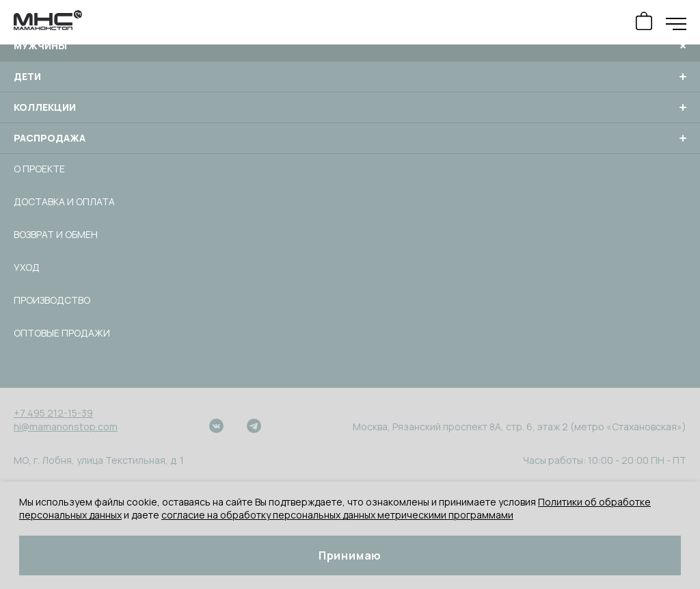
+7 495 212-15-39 (53, 413)
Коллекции (350, 107)
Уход (27, 267)
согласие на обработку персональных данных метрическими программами (337, 515)
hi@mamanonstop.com (66, 427)
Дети (350, 77)
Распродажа (350, 138)
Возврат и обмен (56, 234)
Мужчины (350, 46)
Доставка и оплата (64, 201)
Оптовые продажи (62, 333)
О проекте (39, 169)
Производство (52, 300)
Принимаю (350, 555)
